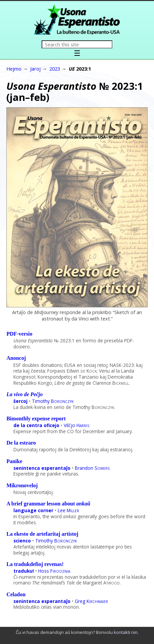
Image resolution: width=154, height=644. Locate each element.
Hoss (54, 571)
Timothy (53, 401)
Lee (68, 510)
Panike (14, 461)
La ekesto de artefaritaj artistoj (42, 534)
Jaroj (35, 69)
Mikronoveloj (22, 485)
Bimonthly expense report (36, 419)
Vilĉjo (76, 425)
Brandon (92, 468)
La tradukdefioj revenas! (35, 564)
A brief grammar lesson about (48, 504)
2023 (55, 69)
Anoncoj (16, 358)
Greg (91, 601)
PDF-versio (19, 334)
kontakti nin (126, 632)
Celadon (16, 594)
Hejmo (14, 69)
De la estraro (21, 443)
